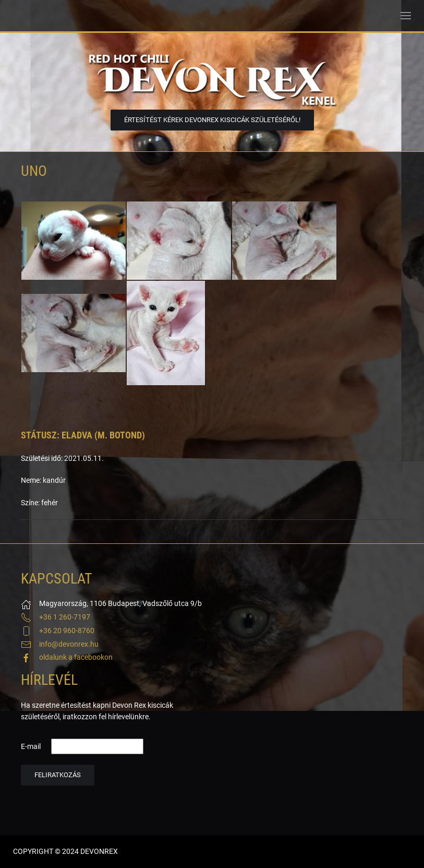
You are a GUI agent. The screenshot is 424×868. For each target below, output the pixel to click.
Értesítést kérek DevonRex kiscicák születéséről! (212, 120)
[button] (406, 16)
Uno (34, 171)
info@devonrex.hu (69, 644)
